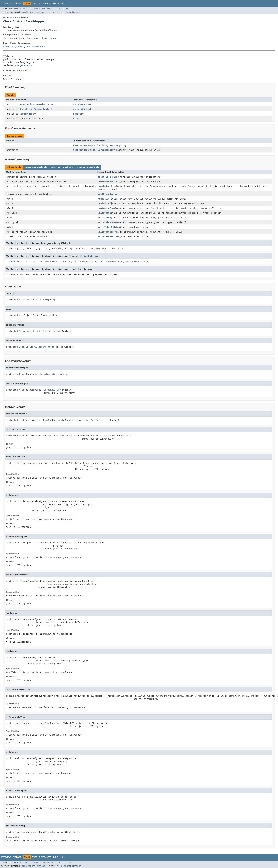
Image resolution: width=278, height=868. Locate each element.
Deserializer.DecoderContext (37, 104)
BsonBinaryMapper (14, 47)
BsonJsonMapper (36, 47)
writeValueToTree (108, 232)
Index (56, 3)
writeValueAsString (85, 262)
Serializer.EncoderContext (36, 109)
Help (63, 3)
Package (17, 3)
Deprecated (45, 3)
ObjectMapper (50, 38)
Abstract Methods (62, 167)
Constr (31, 12)
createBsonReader (108, 177)
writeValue (104, 213)
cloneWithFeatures (17, 262)
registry (78, 114)
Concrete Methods (88, 167)
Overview (6, 3)
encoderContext (82, 109)
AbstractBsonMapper (85, 145)
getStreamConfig (108, 194)
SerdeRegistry (28, 114)
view (76, 119)
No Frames (47, 9)
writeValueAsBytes (109, 222)
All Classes (65, 9)
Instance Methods (36, 167)
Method (41, 12)
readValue (104, 199)
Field (23, 12)
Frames (36, 9)
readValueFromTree (109, 208)
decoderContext (82, 104)
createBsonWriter (108, 181)
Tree (35, 3)
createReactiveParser (111, 186)
